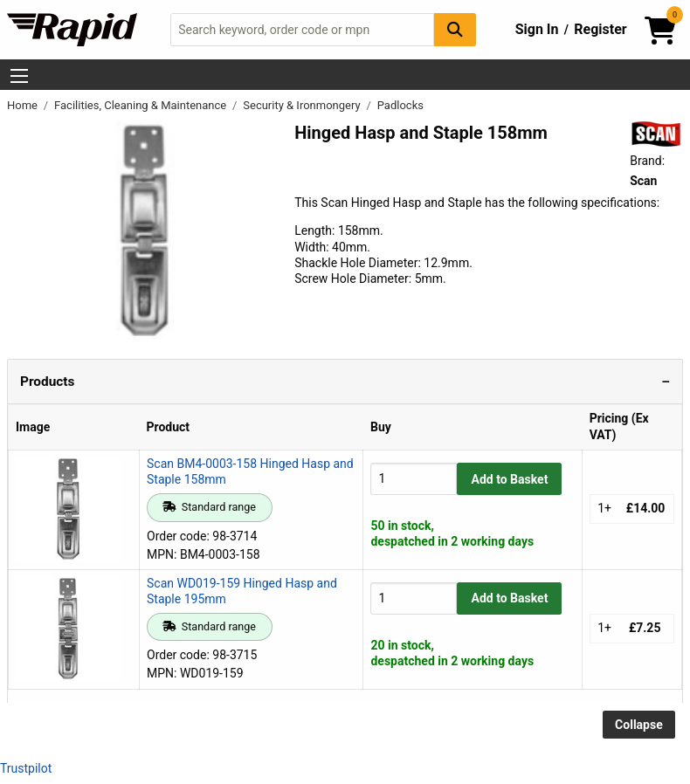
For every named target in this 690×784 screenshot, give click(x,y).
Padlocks (400, 105)
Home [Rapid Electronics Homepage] (24, 105)
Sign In (537, 29)
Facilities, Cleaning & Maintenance (141, 105)
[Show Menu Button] (19, 76)
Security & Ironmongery (303, 105)
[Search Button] (455, 29)
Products (47, 382)
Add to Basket (510, 479)
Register (600, 29)
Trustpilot (26, 768)
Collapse (639, 725)
